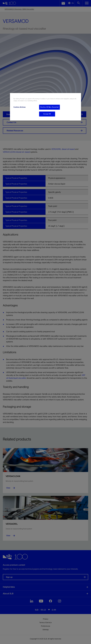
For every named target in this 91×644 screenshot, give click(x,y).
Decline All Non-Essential (49, 107)
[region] (45, 107)
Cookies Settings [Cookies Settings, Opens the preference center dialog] (20, 107)
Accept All (47, 114)
